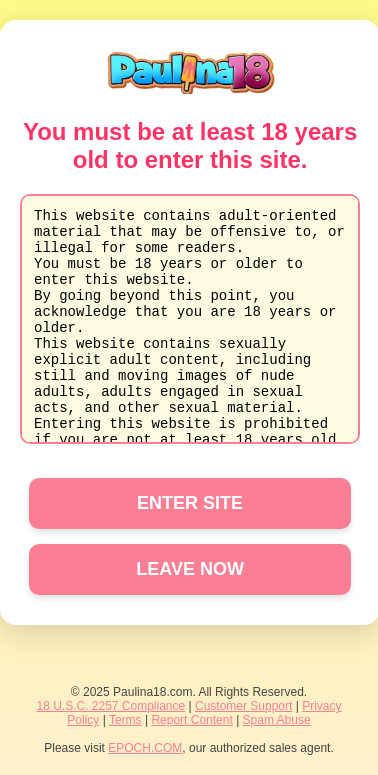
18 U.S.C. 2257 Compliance (110, 706)
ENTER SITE (190, 503)
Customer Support (243, 706)
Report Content (191, 720)
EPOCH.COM (145, 748)
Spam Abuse (277, 720)
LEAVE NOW (190, 569)
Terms (125, 720)
